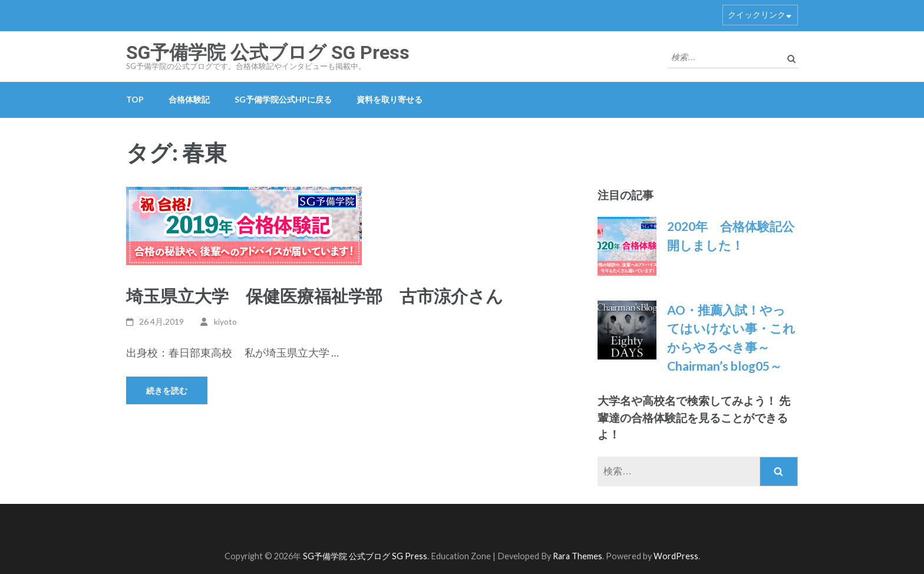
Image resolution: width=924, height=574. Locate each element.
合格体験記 (189, 99)
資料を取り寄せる (390, 99)
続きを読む (167, 390)
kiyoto (225, 321)
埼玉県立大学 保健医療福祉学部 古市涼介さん (315, 296)
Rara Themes (577, 556)
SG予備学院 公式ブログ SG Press (268, 52)
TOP (135, 99)
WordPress (676, 556)
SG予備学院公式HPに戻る (283, 99)
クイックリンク (757, 14)
